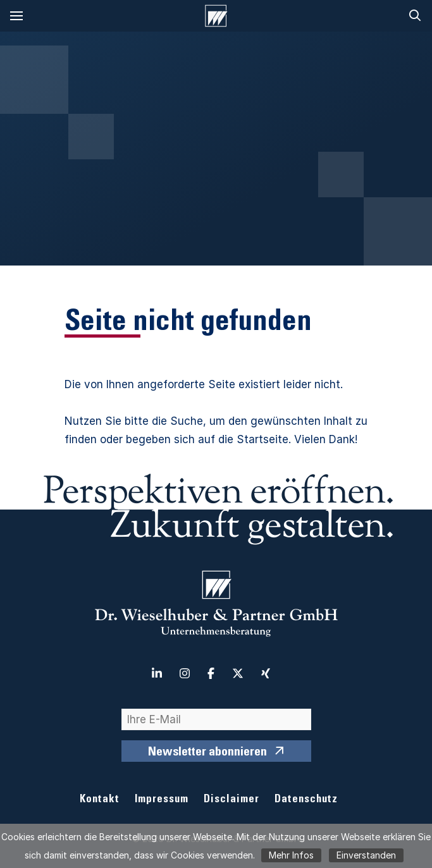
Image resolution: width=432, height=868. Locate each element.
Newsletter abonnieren (207, 753)
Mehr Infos (291, 855)
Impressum (162, 800)
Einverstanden (366, 855)
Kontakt (100, 800)
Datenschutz (306, 800)
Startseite (262, 439)
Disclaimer (231, 800)
